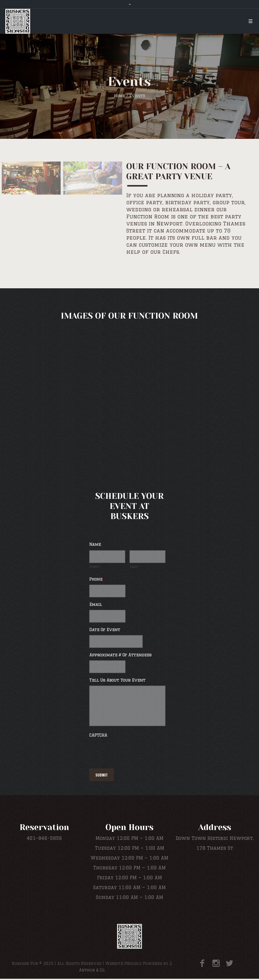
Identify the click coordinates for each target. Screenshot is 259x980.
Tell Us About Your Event (117, 680)
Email (97, 604)
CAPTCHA (98, 735)
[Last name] (147, 557)
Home (120, 96)
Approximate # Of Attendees (122, 655)
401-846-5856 (44, 838)
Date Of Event (105, 630)
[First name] (107, 557)
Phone (97, 579)
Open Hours (129, 827)
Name (96, 544)
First (94, 566)
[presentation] (128, 751)
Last (134, 566)
